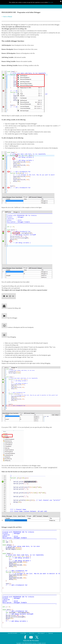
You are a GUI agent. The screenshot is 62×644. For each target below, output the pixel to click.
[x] (37, 637)
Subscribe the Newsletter (31, 641)
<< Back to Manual (7, 17)
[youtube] (31, 637)
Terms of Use (32, 633)
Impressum (51, 633)
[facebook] (25, 637)
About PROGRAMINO (13, 633)
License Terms (23, 633)
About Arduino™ (41, 633)
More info (51, 2)
